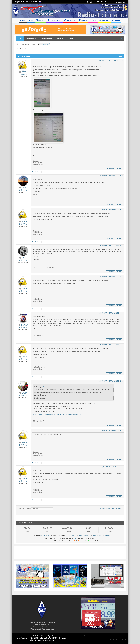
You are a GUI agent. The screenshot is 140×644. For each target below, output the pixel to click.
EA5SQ (24, 258)
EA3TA (24, 393)
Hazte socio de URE (30, 2)
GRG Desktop (45, 535)
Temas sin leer (31, 39)
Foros (20, 39)
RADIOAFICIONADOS (54, 20)
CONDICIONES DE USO (76, 636)
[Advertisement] (70, 553)
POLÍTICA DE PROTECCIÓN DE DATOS (91, 636)
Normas (70, 39)
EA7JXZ (24, 188)
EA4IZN (73, 535)
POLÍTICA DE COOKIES (120, 636)
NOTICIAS (83, 20)
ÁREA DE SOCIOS (70, 20)
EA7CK (24, 72)
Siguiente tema (117, 508)
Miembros (60, 39)
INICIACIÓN (40, 20)
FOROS (93, 20)
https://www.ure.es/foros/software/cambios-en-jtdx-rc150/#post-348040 (57, 414)
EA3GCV (24, 325)
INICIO (23, 20)
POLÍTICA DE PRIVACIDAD (108, 636)
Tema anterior (105, 508)
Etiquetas (107, 535)
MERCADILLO (104, 20)
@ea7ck (46, 387)
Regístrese (18, 2)
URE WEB (116, 20)
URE (31, 20)
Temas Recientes (46, 39)
